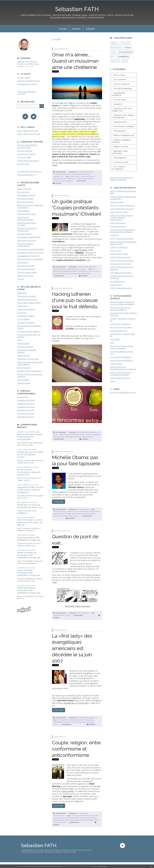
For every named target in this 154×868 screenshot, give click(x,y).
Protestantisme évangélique (87, 718)
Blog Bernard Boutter (25, 202)
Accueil (63, 29)
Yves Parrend (23, 520)
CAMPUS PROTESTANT (119, 254)
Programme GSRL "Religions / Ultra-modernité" (123, 116)
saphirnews (57, 181)
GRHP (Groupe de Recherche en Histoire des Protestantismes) (123, 231)
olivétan (61, 274)
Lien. (88, 157)
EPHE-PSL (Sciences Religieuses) (123, 205)
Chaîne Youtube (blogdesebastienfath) (25, 218)
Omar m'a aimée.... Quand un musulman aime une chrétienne (75, 61)
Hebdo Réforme (23, 356)
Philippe (21, 452)
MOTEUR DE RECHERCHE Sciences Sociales (27, 146)
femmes (56, 512)
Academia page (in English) (27, 84)
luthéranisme (96, 435)
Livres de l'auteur (120, 100)
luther (87, 435)
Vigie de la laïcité (23, 343)
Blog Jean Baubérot (25, 234)
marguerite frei (24, 487)
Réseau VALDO (116, 285)
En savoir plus (102, 866)
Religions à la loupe (69, 174)
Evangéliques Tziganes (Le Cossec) (30, 253)
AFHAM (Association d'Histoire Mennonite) (122, 277)
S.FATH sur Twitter (24, 157)
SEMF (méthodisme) (118, 223)
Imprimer (57, 183)
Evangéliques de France (26, 400)
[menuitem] (63, 29)
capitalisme (75, 435)
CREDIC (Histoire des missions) (122, 261)
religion (114, 43)
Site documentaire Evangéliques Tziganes (29, 327)
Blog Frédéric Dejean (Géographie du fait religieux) (30, 206)
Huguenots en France (25, 276)
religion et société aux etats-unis (71, 512)
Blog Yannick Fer (23, 192)
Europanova (22, 313)
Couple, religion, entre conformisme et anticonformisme (76, 749)
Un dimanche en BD (121, 162)
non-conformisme (81, 437)
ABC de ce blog (119, 75)
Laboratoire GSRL (117, 202)
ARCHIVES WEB (23, 164)
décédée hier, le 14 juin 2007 (76, 703)
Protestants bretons (118, 226)
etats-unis (91, 722)
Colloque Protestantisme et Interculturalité (30, 437)
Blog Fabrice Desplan (25, 199)
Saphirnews (80, 119)
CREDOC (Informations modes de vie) (123, 320)
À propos (90, 29)
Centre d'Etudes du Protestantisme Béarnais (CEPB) (123, 243)
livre (113, 56)
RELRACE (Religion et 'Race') (121, 264)
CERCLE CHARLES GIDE (26, 214)
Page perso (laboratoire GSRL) (29, 81)
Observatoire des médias (27, 296)
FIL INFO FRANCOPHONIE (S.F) (29, 172)
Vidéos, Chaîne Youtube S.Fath (29, 134)
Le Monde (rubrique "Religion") (29, 331)
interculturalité (59, 179)
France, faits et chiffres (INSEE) (29, 303)
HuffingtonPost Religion (26, 316)
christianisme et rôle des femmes (83, 514)
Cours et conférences (122, 84)
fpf (94, 269)
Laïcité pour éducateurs (26, 309)
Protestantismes (83, 267)
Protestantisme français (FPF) (28, 256)
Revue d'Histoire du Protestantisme (31, 249)
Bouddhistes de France (26, 407)
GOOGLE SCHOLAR (25, 151)
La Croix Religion (23, 319)
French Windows (23, 211)
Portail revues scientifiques (120, 324)
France (128, 48)
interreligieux (71, 179)
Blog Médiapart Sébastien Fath (29, 237)
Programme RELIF (120, 122)
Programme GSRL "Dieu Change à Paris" (121, 110)
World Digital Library (118, 281)
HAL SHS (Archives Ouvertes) (121, 327)
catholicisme (125, 43)
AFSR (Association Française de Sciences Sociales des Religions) (122, 303)
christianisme (85, 177)
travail (62, 615)
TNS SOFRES (115, 339)
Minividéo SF (118, 104)
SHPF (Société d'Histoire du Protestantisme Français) (121, 374)
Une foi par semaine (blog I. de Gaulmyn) (29, 336)
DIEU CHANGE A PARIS (119, 212)
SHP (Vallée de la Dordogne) (121, 273)
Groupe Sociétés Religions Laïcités (123, 392)
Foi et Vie (21, 279)
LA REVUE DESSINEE (25, 347)
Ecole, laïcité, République (123, 88)
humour (56, 615)
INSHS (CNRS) (116, 251)
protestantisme (75, 274)
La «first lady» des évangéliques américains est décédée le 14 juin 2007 (72, 648)
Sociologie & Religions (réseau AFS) (122, 353)
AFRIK (19, 340)
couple (79, 179)
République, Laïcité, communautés (120, 152)
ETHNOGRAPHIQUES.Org (120, 378)
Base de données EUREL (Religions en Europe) (123, 314)
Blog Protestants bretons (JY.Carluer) (27, 224)
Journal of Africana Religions (121, 357)
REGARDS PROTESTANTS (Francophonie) (27, 229)
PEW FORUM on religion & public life (123, 335)
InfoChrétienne (23, 262)
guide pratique (81, 250)
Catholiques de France (26, 404)
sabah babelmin (68, 181)
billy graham (62, 720)
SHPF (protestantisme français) (122, 209)
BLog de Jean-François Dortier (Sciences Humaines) (122, 347)
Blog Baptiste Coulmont (26, 195)
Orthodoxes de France (26, 413)
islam (93, 177)
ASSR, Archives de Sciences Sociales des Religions (120, 309)
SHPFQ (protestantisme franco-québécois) (122, 268)
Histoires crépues (24, 383)
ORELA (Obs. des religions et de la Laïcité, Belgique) (30, 363)
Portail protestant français (27, 299)
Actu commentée (83, 509)
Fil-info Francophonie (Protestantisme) (25, 245)
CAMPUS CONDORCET (119, 247)
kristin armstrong (72, 818)
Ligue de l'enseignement (26, 269)
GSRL (113, 52)
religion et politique (60, 516)
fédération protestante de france (65, 271)
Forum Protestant (24, 368)
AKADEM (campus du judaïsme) (29, 371)
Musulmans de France (26, 410)
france (72, 177)
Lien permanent (60, 172)
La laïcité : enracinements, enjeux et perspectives (29, 472)
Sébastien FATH (77, 9)
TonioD (20, 505)
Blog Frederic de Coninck (27, 240)
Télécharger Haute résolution (77, 606)
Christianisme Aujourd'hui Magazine (27, 351)
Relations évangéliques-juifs (124, 135)
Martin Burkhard (24, 588)
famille (76, 516)
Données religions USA (119, 331)
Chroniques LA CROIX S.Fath (28, 359)
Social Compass (116, 364)
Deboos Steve (24, 434)
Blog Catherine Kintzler (26, 266)
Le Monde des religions (26, 323)
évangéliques (86, 274)
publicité (67, 435)
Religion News (23, 306)
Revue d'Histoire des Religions (121, 360)
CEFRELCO (114, 235)
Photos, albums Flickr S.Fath (28, 131)
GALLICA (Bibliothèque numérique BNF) (123, 192)
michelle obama (89, 512)
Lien (89, 260)
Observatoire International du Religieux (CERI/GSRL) (121, 179)
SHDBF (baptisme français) (120, 257)
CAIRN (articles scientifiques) (28, 161)
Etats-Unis (115, 61)
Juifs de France (23, 397)
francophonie (116, 48)
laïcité (78, 177)
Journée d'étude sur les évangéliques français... (30, 455)
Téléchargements (120, 158)
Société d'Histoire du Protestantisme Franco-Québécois (123, 368)
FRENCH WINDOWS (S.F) (27, 175)
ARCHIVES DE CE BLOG (26, 154)
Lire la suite (29, 66)
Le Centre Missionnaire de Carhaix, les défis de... (30, 522)
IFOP (112, 343)
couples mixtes (87, 179)
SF (18, 470)
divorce (62, 820)
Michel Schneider (25, 553)
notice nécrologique (86, 720)
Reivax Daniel (23, 570)
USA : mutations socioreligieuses (118, 168)
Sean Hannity (68, 791)
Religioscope (22, 293)
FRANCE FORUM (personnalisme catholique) (30, 375)
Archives (76, 29)
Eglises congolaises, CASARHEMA (30, 259)
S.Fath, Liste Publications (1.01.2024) (26, 93)
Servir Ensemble (23, 380)
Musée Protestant (24, 189)
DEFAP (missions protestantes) (122, 239)
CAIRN (113, 381)
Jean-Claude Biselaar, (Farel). (76, 164)
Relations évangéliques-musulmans (121, 141)
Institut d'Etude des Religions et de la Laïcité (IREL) (123, 198)
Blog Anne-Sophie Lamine (27, 272)
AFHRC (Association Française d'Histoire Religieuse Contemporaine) (122, 218)
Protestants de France (26, 417)
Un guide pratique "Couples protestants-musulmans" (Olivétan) (77, 208)
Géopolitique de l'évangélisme (118, 94)
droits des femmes (65, 514)
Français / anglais (24, 77)
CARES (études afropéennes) (121, 288)
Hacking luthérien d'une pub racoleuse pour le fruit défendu (75, 300)
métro (90, 437)
